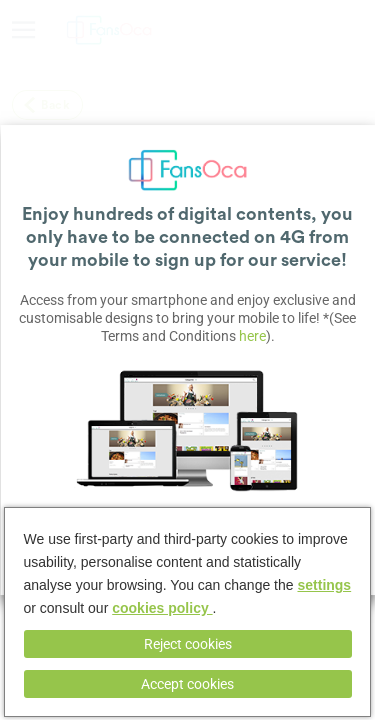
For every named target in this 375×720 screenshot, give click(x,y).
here (252, 336)
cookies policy (162, 608)
